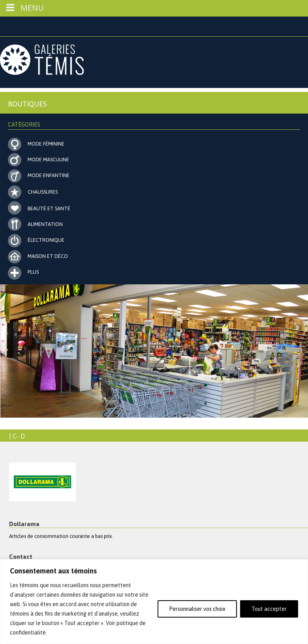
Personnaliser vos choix (197, 609)
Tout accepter (269, 609)
